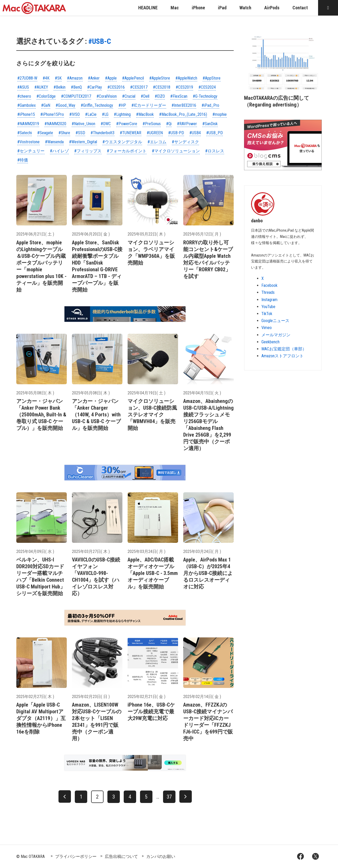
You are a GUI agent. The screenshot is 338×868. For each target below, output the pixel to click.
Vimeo (267, 328)
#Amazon (75, 78)
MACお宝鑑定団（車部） (284, 349)
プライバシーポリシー (76, 856)
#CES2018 (162, 87)
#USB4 (195, 133)
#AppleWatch (186, 78)
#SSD (80, 133)
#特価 (23, 160)
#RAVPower (187, 124)
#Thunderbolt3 (102, 133)
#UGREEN (155, 133)
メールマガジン (276, 335)
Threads (268, 292)
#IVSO (75, 114)
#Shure (64, 133)
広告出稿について (121, 856)
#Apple (111, 78)
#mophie (220, 114)
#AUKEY (41, 87)
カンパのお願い (161, 856)
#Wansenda (54, 142)
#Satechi (25, 133)
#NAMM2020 (55, 124)
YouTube (268, 307)
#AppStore (212, 78)
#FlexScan (179, 96)
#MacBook (145, 114)
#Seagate (45, 133)
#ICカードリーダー (149, 105)
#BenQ (76, 87)
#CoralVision (107, 96)
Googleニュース (275, 321)
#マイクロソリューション (176, 151)
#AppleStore (160, 78)
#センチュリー (31, 151)
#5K (58, 78)
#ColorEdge (46, 96)
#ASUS (23, 87)
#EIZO (160, 96)
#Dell (145, 96)
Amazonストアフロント (282, 356)
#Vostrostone (28, 142)
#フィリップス (88, 151)
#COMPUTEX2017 (76, 96)
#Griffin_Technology (97, 105)
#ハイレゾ (59, 151)
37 (169, 797)
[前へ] (65, 796)
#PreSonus (152, 124)
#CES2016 (116, 87)
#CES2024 (207, 87)
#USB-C (100, 41)
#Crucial (129, 96)
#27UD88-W (27, 78)
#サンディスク (185, 142)
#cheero (24, 96)
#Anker (94, 78)
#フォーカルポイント (127, 151)
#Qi (169, 124)
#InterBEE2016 (184, 105)
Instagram (269, 300)
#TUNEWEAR (131, 133)
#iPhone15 (26, 114)
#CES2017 (139, 87)
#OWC (106, 124)
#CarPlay (95, 87)
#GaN (46, 105)
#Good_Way (65, 105)
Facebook (269, 285)
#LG (105, 114)
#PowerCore (127, 124)
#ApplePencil (133, 78)
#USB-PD (176, 133)
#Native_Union (83, 124)
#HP (122, 105)
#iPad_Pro (210, 105)
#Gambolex (27, 105)
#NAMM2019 (28, 124)
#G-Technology (205, 96)
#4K (46, 78)
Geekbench (270, 342)
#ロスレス (215, 151)
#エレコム (157, 142)
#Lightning (122, 114)
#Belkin (60, 87)
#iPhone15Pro (52, 114)
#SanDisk (210, 124)
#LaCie (91, 114)
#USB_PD (215, 133)
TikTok (267, 314)
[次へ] (186, 796)
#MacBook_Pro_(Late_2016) (183, 114)
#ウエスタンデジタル (122, 142)
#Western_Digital (83, 142)
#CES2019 (184, 87)
